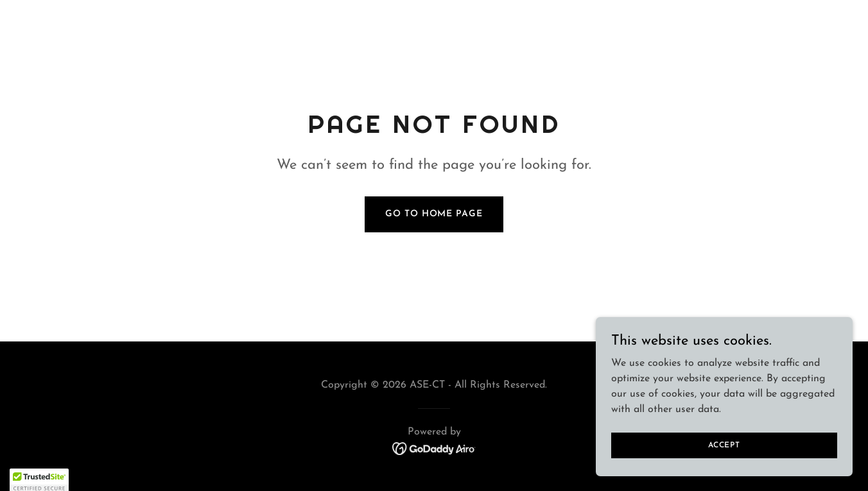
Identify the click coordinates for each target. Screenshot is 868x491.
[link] (434, 448)
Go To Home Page (434, 214)
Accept (724, 445)
